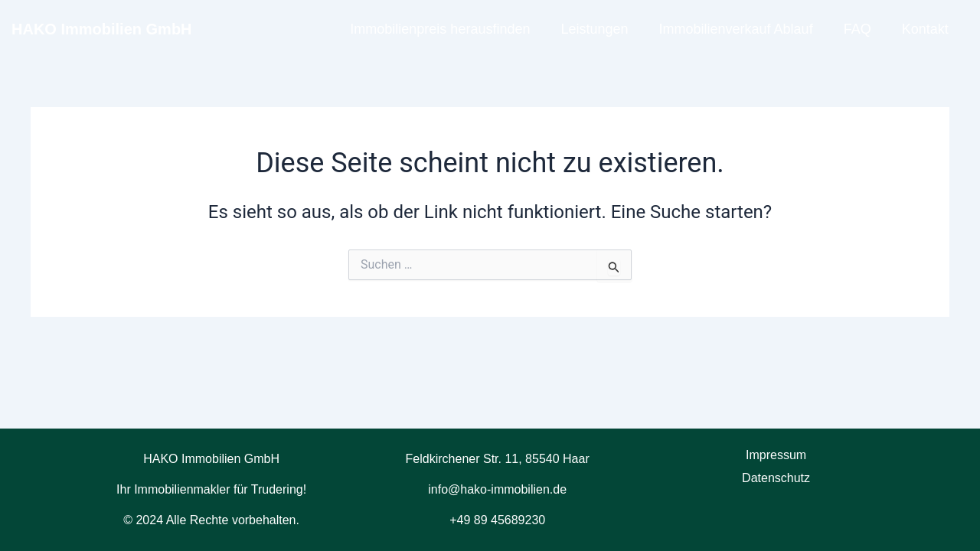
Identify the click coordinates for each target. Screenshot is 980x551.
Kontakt (925, 29)
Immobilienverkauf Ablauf (736, 29)
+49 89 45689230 (497, 520)
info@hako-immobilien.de (497, 489)
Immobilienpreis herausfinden (440, 29)
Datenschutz (776, 478)
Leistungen (594, 29)
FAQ (857, 29)
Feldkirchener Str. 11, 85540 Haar (498, 459)
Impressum (776, 455)
